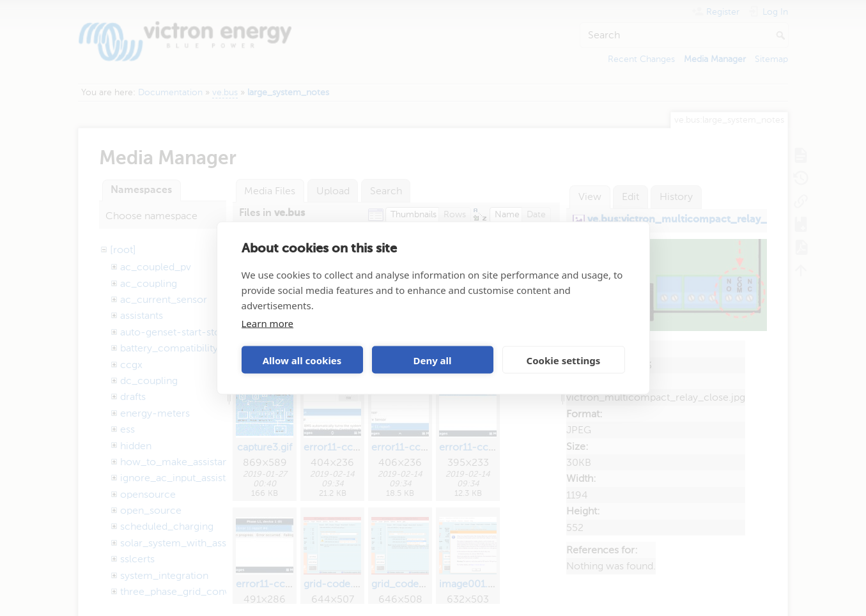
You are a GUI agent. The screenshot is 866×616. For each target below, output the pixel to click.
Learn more (268, 323)
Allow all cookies (302, 360)
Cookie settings (564, 360)
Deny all (432, 360)
